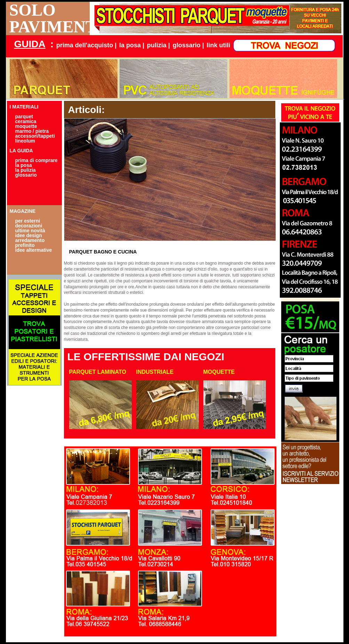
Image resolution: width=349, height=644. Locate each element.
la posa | (132, 45)
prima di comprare (36, 160)
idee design (29, 235)
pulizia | (159, 45)
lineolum (25, 141)
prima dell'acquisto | (86, 45)
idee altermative (34, 250)
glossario (26, 175)
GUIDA (30, 44)
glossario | (188, 45)
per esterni (28, 221)
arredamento (30, 240)
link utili (219, 45)
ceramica (26, 121)
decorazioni (29, 226)
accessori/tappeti (35, 136)
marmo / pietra (32, 131)
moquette (26, 126)
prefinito (25, 245)
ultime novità (30, 231)
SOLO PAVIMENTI (50, 18)
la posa (24, 165)
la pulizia (26, 170)
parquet (24, 116)
